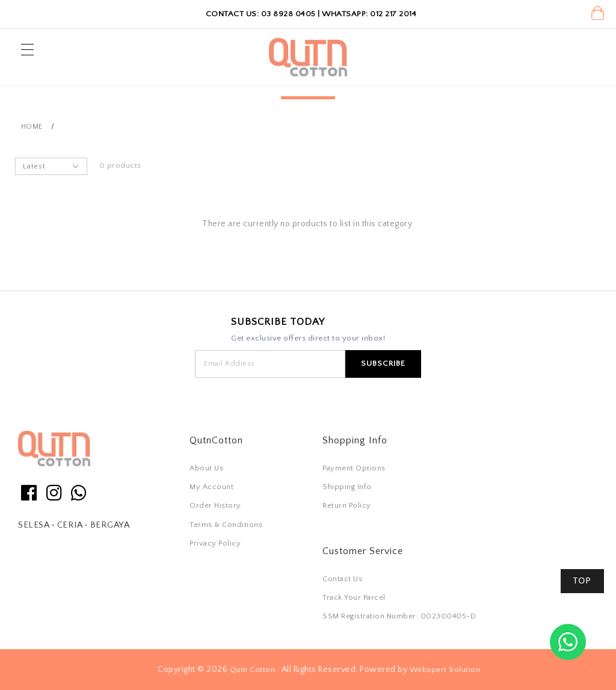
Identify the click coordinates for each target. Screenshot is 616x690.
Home (32, 127)
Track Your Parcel (354, 597)
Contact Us (342, 579)
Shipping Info (347, 487)
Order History (215, 505)
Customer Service (363, 551)
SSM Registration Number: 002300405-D (399, 616)
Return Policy (347, 505)
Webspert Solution (445, 670)
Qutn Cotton (253, 670)
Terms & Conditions (226, 525)
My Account (211, 487)
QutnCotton (216, 440)
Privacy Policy (215, 543)
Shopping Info (355, 440)
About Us (206, 468)
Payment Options (354, 468)
